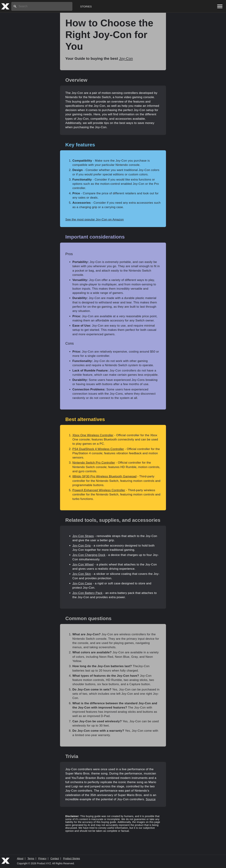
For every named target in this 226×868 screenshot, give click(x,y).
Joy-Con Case (82, 583)
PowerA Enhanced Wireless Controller (99, 490)
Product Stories (72, 858)
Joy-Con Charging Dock (89, 555)
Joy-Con (126, 58)
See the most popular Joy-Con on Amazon (95, 220)
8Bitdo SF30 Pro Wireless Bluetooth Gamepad (104, 476)
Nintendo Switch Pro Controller (94, 463)
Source (151, 799)
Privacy (42, 858)
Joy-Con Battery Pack (87, 593)
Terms (31, 858)
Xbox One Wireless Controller (93, 435)
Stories (86, 6)
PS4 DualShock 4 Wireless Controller (98, 449)
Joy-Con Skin (82, 574)
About (20, 858)
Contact (55, 858)
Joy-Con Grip (82, 546)
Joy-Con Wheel (83, 564)
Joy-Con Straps (83, 536)
